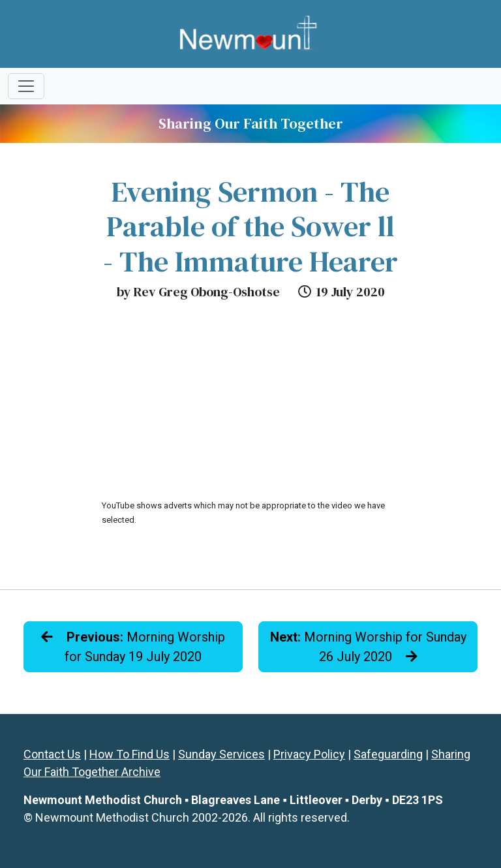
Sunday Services (221, 754)
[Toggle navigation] (26, 86)
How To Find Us (129, 754)
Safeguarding (388, 754)
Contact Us (52, 754)
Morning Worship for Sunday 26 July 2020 (368, 647)
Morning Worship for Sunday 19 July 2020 (133, 647)
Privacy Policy (309, 754)
